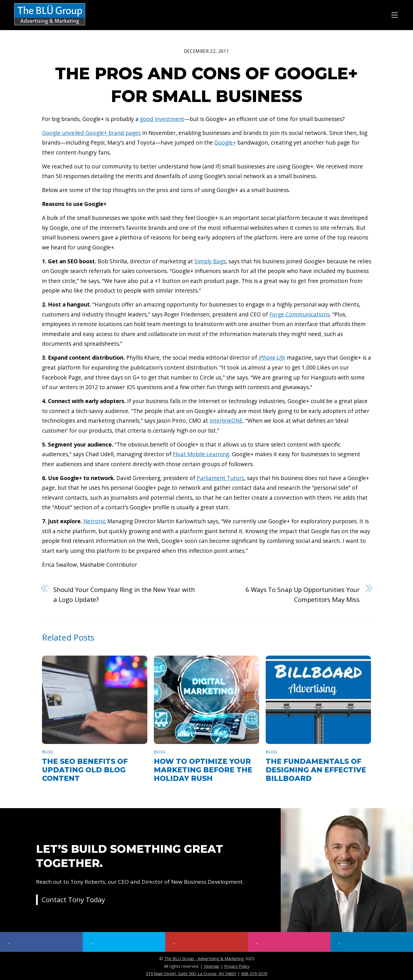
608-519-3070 (254, 973)
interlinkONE (226, 421)
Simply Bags (210, 261)
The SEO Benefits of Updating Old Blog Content (85, 770)
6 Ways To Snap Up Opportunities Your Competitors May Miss (303, 594)
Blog (48, 752)
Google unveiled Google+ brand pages (91, 133)
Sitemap (212, 966)
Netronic (95, 521)
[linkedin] (372, 942)
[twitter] (124, 942)
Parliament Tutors (220, 478)
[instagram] (289, 942)
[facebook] (41, 942)
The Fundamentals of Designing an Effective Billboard (316, 770)
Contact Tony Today (74, 900)
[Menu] (395, 14)
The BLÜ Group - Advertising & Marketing (204, 958)
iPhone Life (272, 357)
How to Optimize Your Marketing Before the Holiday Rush (203, 770)
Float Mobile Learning (201, 454)
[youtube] (206, 942)
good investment (162, 119)
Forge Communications (299, 314)
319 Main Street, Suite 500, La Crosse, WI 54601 (191, 973)
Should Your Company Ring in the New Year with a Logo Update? (124, 594)
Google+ (225, 142)
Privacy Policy (237, 966)
